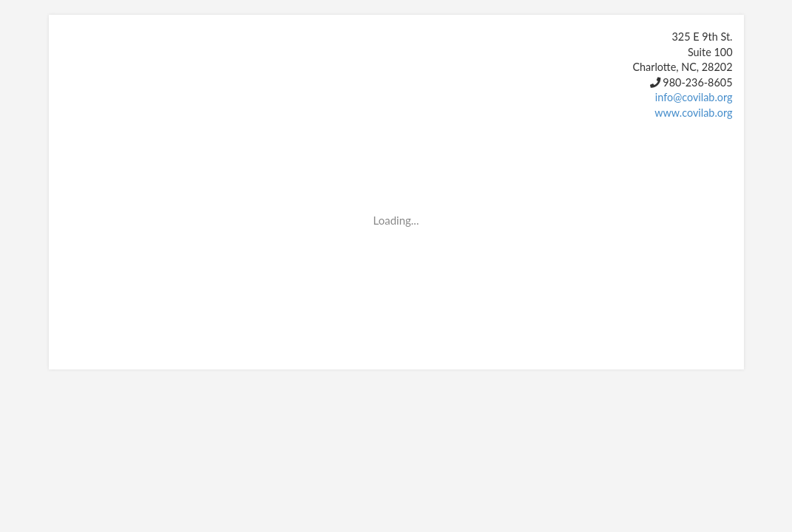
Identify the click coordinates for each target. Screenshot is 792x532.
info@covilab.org (694, 97)
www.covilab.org (693, 113)
